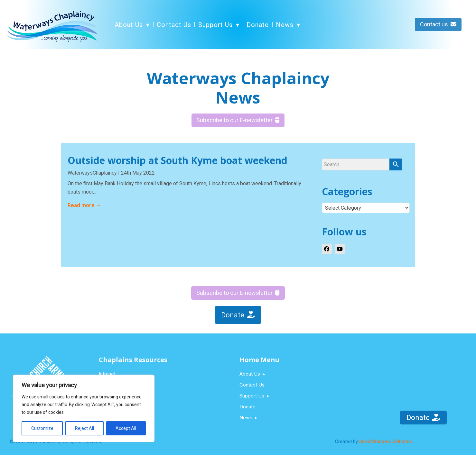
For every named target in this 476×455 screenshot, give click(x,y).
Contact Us (174, 25)
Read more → (84, 205)
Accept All (126, 428)
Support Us (215, 25)
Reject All (84, 428)
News (285, 25)
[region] (84, 408)
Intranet (107, 374)
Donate (258, 25)
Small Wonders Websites (386, 441)
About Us (129, 25)
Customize (42, 428)
